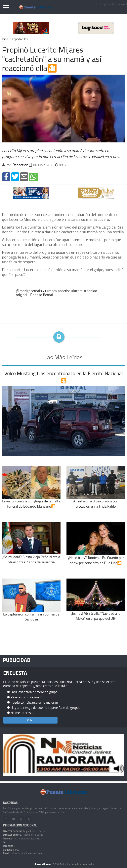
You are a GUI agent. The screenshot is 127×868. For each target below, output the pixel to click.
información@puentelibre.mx (23, 853)
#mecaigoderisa (59, 291)
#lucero (77, 291)
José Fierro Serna (23, 835)
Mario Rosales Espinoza (22, 838)
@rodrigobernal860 (31, 291)
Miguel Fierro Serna (24, 831)
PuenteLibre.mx (44, 864)
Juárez (11, 850)
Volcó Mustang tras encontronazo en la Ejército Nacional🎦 (64, 377)
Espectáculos (20, 39)
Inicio (5, 39)
